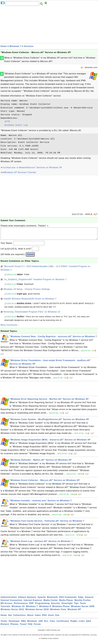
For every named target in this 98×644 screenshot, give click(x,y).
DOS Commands (68, 600)
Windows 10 (18, 609)
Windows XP (74, 612)
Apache (42, 600)
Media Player (66, 603)
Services (29, 46)
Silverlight (67, 606)
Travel (23, 627)
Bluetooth (52, 600)
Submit (30, 257)
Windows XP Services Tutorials (20, 172)
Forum (37, 627)
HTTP (7, 122)
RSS (45, 618)
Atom (51, 618)
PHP (31, 606)
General (89, 600)
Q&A (89, 624)
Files (53, 624)
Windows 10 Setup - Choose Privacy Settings (27, 292)
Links (82, 624)
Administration (9, 600)
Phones (14, 627)
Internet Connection (11, 603)
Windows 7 (15, 46)
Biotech (5, 627)
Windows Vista (58, 612)
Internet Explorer (33, 603)
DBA (23, 624)
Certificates (63, 624)
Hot (10, 618)
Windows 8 (45, 609)
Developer (14, 624)
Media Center (51, 603)
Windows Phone (61, 609)
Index (38, 618)
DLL (46, 624)
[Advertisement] (49, 25)
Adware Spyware (27, 600)
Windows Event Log (16, 125)
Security (55, 606)
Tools (83, 606)
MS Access (7, 606)
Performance (21, 606)
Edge (81, 600)
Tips (76, 606)
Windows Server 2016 (37, 612)
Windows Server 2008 (83, 609)
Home (4, 46)
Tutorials (5, 609)
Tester (4, 624)
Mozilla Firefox (83, 603)
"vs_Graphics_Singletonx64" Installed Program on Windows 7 (35, 282)
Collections (19, 618)
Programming (42, 606)
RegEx (74, 624)
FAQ (30, 627)
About (30, 618)
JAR (41, 624)
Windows (32, 624)
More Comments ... (10, 327)
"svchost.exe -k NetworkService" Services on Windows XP (32, 167)
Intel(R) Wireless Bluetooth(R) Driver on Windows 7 (30, 301)
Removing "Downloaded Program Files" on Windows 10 (32, 314)
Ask (57, 618)
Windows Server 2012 (12, 612)
